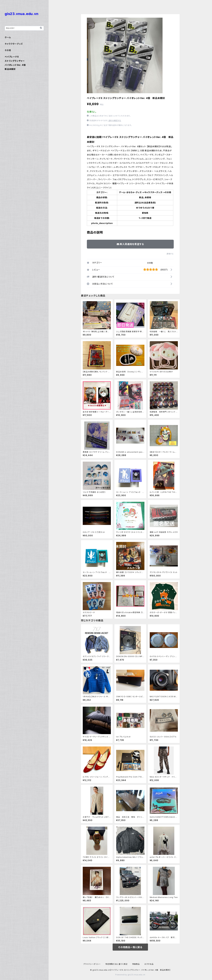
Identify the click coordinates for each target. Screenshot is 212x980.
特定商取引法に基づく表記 (116, 964)
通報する (170, 254)
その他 (150, 263)
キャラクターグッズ (14, 44)
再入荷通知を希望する (130, 244)
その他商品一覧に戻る (130, 947)
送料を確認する (115, 121)
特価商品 (136, 964)
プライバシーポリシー (92, 964)
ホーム (8, 37)
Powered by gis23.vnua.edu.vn (130, 975)
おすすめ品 (149, 964)
